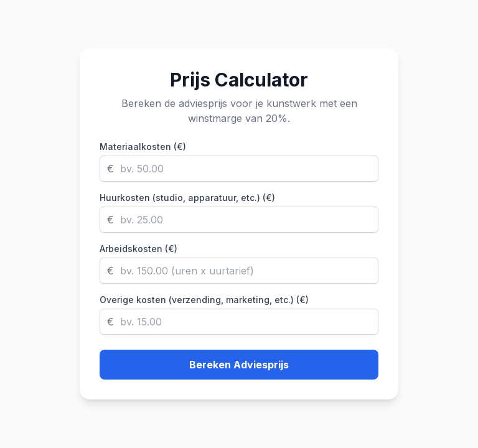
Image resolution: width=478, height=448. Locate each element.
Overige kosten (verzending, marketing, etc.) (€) (204, 300)
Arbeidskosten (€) (138, 249)
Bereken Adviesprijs (239, 365)
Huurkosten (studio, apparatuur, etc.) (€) (187, 198)
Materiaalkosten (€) (143, 147)
